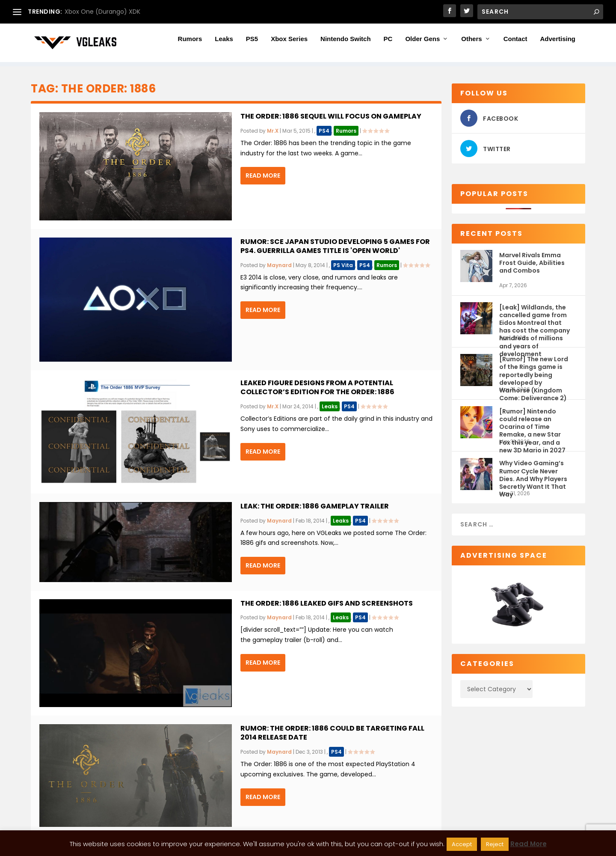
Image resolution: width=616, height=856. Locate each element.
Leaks (224, 43)
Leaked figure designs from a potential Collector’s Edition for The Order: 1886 (317, 387)
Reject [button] (495, 844)
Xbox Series (289, 43)
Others (471, 43)
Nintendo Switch (346, 43)
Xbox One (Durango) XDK (102, 12)
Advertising (558, 43)
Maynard (279, 265)
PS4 (324, 131)
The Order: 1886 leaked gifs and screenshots (327, 603)
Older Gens (422, 43)
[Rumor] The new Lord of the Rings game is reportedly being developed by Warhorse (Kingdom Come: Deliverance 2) (534, 370)
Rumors (190, 43)
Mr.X (273, 131)
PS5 (252, 43)
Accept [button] (462, 844)
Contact (515, 43)
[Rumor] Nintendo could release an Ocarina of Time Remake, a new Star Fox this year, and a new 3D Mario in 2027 (532, 423)
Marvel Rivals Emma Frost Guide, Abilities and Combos (532, 263)
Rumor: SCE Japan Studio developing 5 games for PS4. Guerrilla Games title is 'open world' (335, 246)
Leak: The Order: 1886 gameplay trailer (315, 506)
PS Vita (343, 265)
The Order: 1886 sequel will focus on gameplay (331, 116)
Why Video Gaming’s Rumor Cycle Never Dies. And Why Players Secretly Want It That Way (533, 474)
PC (388, 43)
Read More (263, 175)
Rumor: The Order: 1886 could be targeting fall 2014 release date (332, 733)
